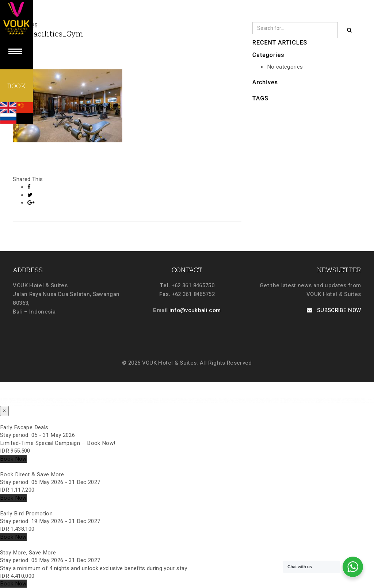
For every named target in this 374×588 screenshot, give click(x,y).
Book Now (13, 459)
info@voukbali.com (195, 310)
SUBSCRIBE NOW (334, 310)
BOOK (16, 86)
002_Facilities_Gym (48, 34)
